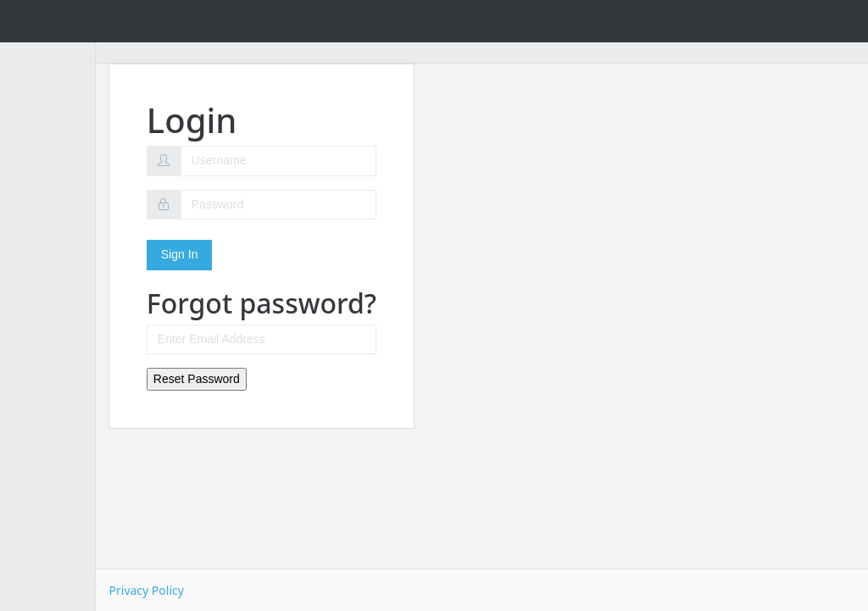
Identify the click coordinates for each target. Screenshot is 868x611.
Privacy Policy (237, 590)
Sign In (270, 254)
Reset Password (287, 379)
